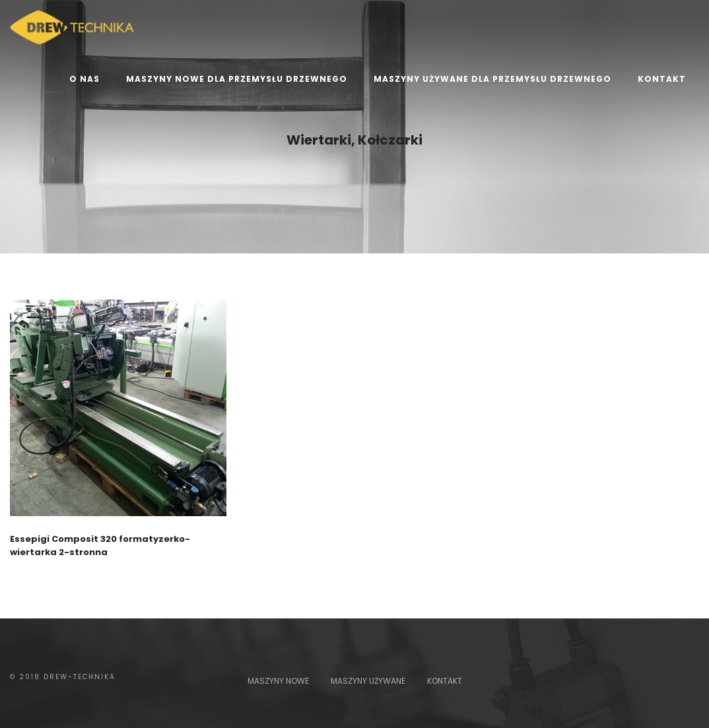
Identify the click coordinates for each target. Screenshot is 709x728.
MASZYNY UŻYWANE (368, 681)
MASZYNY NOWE (278, 681)
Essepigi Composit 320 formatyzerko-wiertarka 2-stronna (100, 546)
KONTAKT (445, 681)
